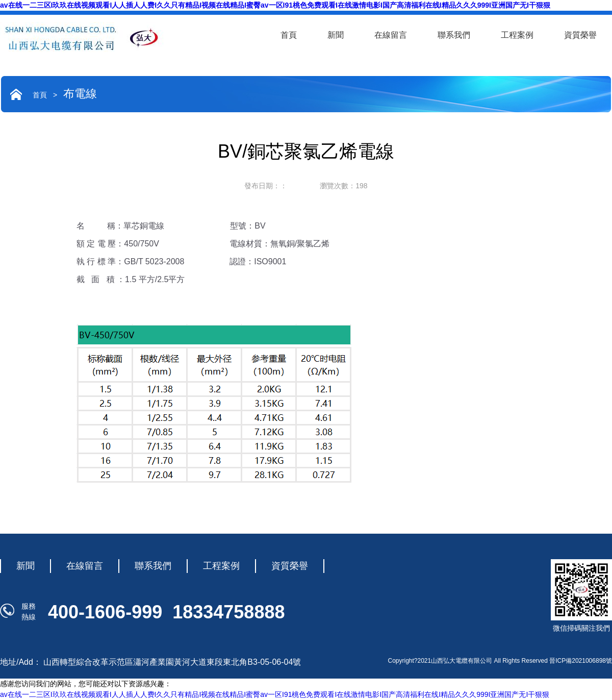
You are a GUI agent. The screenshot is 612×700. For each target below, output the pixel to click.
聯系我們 (454, 35)
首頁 (289, 35)
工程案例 (517, 35)
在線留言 (391, 35)
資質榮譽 (580, 35)
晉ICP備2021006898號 (581, 661)
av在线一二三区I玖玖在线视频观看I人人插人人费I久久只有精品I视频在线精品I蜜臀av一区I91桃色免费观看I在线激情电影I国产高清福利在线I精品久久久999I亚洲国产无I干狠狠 (275, 5)
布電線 (80, 94)
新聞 (336, 35)
